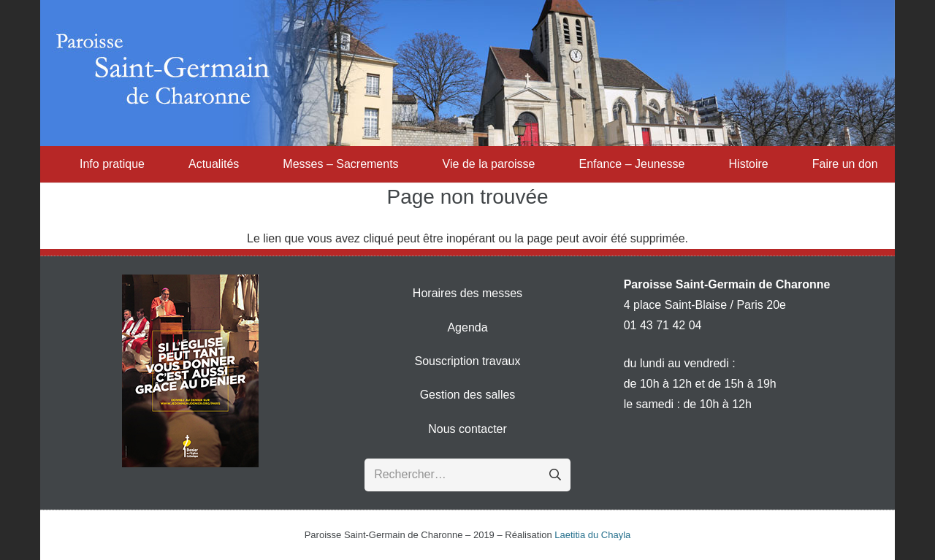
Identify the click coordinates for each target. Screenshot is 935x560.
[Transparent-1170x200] (467, 73)
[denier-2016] (190, 371)
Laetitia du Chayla (592, 535)
